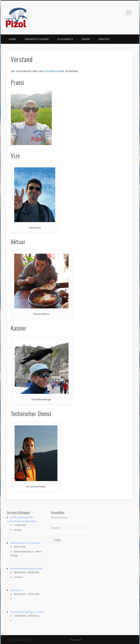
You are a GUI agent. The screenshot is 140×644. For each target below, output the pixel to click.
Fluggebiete (65, 39)
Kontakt (104, 39)
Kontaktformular (54, 71)
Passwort (56, 528)
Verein (86, 39)
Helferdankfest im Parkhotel (25, 543)
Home (12, 39)
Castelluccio (17, 590)
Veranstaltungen (37, 39)
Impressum (76, 640)
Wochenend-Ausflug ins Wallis (27, 568)
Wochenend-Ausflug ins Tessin (27, 612)
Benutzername (59, 517)
